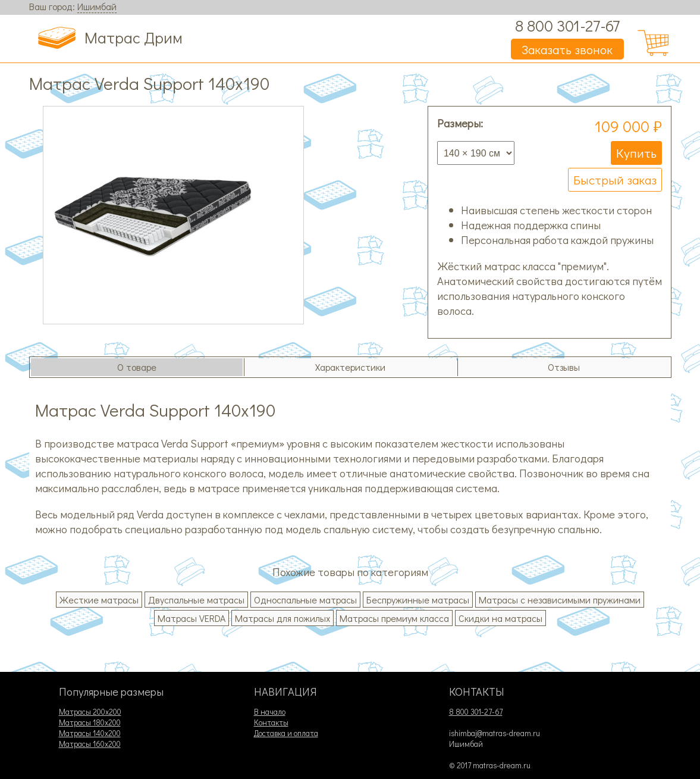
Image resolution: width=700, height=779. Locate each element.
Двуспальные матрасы (196, 600)
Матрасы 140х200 (90, 733)
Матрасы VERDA (192, 618)
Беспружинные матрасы (418, 600)
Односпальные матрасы (305, 600)
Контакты (271, 722)
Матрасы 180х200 (90, 722)
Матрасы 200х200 (90, 712)
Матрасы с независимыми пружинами (560, 600)
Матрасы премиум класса (394, 618)
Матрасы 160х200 (90, 744)
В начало (270, 712)
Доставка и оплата (286, 733)
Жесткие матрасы (99, 600)
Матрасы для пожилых (282, 618)
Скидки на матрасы (500, 618)
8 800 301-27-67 (567, 25)
